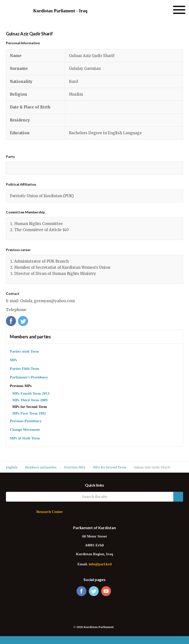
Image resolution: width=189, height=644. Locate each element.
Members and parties (30, 337)
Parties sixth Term (24, 352)
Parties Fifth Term (24, 369)
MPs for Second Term (30, 407)
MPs (13, 360)
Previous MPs (21, 386)
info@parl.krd (100, 564)
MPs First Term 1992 (29, 414)
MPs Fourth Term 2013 (31, 394)
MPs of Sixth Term (25, 439)
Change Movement (25, 430)
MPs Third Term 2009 (30, 400)
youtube (106, 591)
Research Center (50, 512)
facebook (81, 591)
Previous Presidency (26, 421)
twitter (94, 591)
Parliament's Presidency (29, 378)
